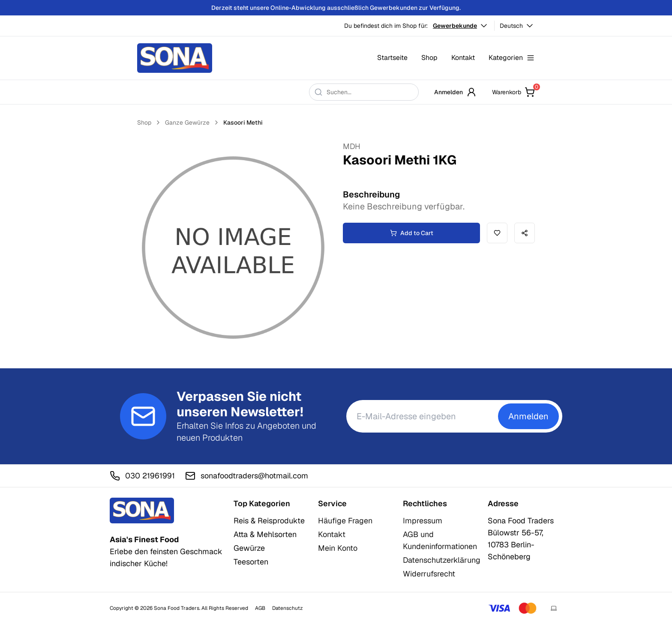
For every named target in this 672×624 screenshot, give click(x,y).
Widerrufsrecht (429, 574)
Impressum (423, 521)
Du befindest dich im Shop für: (386, 26)
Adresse (503, 503)
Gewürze (249, 548)
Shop (429, 58)
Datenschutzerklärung (442, 560)
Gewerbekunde (461, 26)
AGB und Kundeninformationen (440, 540)
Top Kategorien (262, 503)
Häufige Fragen (345, 521)
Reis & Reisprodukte (269, 521)
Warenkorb (513, 92)
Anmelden (455, 92)
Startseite (392, 58)
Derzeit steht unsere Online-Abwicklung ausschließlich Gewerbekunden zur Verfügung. (336, 8)
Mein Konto (338, 548)
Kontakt (463, 58)
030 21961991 (142, 476)
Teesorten (251, 562)
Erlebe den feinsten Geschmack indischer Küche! (166, 551)
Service (332, 503)
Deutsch (517, 26)
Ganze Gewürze (187, 122)
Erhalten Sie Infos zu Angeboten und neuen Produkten (246, 432)
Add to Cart (412, 233)
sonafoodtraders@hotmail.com (247, 476)
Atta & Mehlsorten (265, 534)
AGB (260, 608)
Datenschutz (287, 608)
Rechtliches (425, 503)
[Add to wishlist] (497, 233)
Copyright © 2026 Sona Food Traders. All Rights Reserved (179, 608)
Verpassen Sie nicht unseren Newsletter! (240, 404)
